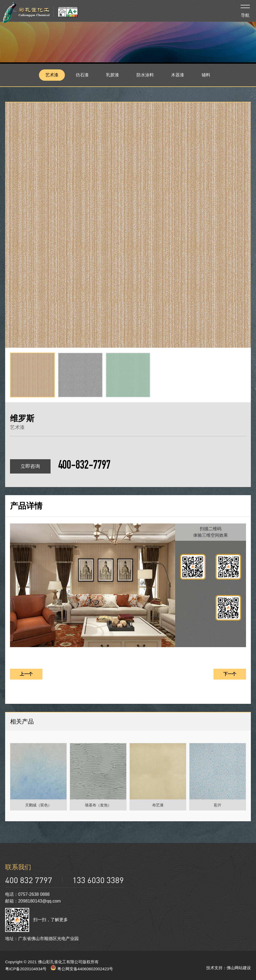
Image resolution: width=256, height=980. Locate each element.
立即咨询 (30, 466)
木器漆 (178, 75)
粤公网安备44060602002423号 (82, 969)
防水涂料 (145, 75)
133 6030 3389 (98, 880)
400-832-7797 (84, 466)
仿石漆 (82, 75)
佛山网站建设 (239, 968)
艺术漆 (52, 75)
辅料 (206, 75)
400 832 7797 (29, 880)
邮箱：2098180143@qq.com (33, 901)
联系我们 (18, 867)
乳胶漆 (113, 75)
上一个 (26, 674)
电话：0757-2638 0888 (27, 894)
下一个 (230, 674)
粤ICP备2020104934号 (26, 969)
